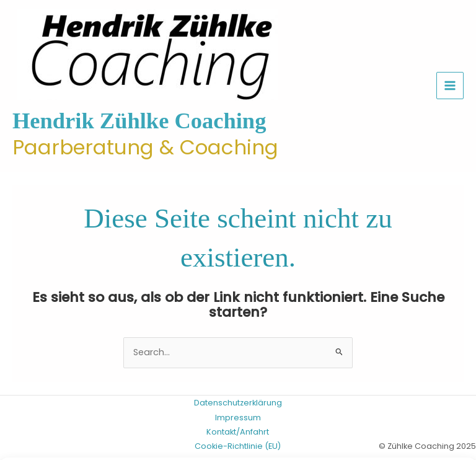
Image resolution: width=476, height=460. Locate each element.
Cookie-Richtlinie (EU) (238, 446)
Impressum (238, 418)
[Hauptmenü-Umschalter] (450, 86)
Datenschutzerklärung (238, 403)
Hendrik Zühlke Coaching (139, 121)
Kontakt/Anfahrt (238, 432)
